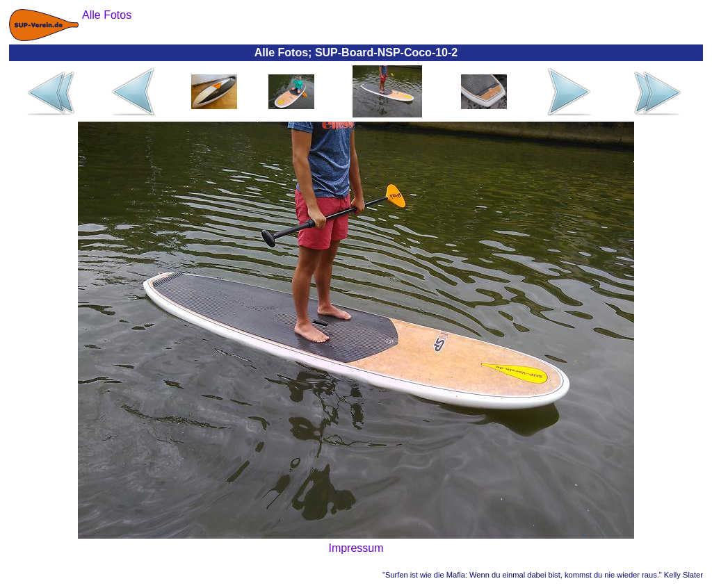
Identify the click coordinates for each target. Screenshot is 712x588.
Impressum (356, 548)
